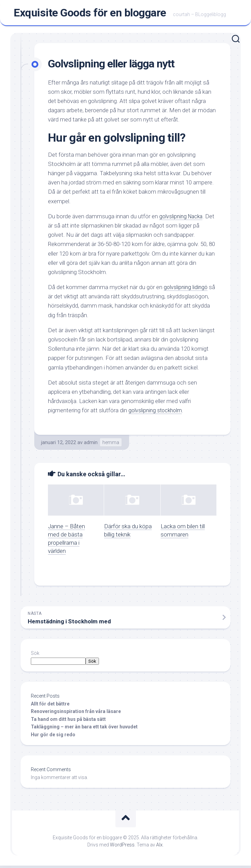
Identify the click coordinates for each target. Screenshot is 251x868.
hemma (111, 445)
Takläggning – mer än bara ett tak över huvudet (84, 729)
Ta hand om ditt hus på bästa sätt (68, 722)
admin (91, 445)
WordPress (122, 847)
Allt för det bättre (51, 706)
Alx (159, 847)
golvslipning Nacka (183, 219)
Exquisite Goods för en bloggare (90, 14)
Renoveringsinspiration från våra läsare (76, 714)
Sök (35, 656)
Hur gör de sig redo (53, 737)
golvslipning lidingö (187, 289)
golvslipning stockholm (157, 413)
